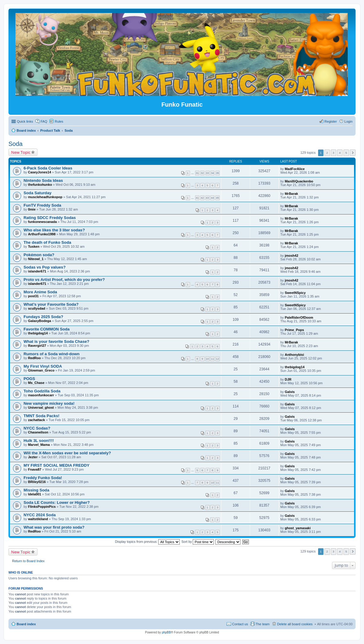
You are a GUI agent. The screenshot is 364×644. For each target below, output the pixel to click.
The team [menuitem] (263, 624)
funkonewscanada (42, 222)
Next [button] (353, 153)
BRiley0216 (37, 482)
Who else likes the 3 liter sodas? (54, 230)
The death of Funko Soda (47, 242)
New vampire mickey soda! (49, 403)
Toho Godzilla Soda (42, 391)
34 (212, 173)
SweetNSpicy (295, 293)
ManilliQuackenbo (299, 181)
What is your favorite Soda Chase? (56, 341)
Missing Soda (36, 490)
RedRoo (34, 358)
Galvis (290, 392)
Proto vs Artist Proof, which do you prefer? (64, 280)
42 (202, 198)
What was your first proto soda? (54, 527)
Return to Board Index (28, 561)
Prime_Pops (295, 330)
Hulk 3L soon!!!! (39, 441)
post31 (33, 296)
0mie (32, 209)
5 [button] (346, 153)
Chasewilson (38, 432)
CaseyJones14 (40, 172)
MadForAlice (295, 169)
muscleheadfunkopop (45, 197)
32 (202, 173)
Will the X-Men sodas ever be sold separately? (67, 453)
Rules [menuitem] (59, 121)
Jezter (33, 457)
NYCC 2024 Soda (40, 515)
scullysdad (37, 308)
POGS (29, 379)
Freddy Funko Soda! (43, 478)
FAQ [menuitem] (44, 121)
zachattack (37, 420)
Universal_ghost (41, 407)
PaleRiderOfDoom (299, 317)
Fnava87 (35, 469)
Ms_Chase (36, 383)
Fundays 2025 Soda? (43, 317)
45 (217, 198)
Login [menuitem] (348, 121)
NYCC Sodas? (37, 428)
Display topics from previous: (148, 542)
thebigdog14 (38, 333)
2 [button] (327, 153)
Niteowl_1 (36, 259)
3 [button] (333, 153)
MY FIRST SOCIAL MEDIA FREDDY (56, 465)
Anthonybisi (295, 355)
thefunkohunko (40, 185)
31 (197, 173)
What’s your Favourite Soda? (51, 304)
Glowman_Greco (41, 370)
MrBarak (292, 194)
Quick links (25, 121)
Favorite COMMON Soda (47, 329)
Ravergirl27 (37, 346)
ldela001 (35, 494)
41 (197, 198)
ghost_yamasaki (298, 528)
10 (208, 359)
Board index (26, 624)
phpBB (166, 632)
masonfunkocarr (41, 395)
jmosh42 (292, 256)
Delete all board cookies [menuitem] (295, 624)
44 (212, 198)
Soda (16, 144)
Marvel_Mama (39, 445)
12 (217, 359)
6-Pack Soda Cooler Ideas (48, 168)
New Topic (21, 152)
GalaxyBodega (40, 321)
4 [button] (340, 153)
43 (208, 198)
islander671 (37, 271)
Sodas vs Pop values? (45, 267)
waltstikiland (38, 519)
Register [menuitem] (331, 121)
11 (212, 359)
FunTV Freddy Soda (42, 205)
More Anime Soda (40, 292)
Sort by (198, 542)
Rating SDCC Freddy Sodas (50, 218)
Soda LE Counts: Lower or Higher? (57, 502)
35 (217, 173)
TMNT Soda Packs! (42, 416)
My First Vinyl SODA (43, 366)
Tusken (34, 246)
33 (208, 173)
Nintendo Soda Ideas (43, 180)
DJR (288, 379)
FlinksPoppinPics (42, 507)
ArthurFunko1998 (42, 234)
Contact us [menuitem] (240, 624)
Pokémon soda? (39, 255)
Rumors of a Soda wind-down (52, 354)
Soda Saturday (37, 193)
